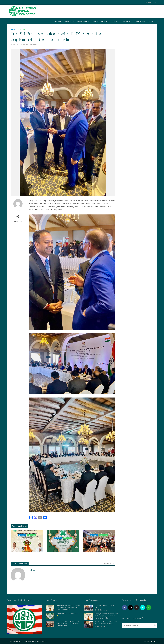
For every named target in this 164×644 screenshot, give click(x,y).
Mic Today (58, 21)
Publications (140, 21)
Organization (82, 21)
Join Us (116, 21)
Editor (18, 211)
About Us (69, 21)
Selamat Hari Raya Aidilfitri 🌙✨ (63, 541)
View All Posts (109, 563)
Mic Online (127, 21)
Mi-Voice (14, 29)
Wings (94, 21)
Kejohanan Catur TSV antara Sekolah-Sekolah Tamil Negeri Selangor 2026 (99, 541)
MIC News (22, 29)
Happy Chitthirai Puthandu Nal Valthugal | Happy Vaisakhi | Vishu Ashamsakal (27, 541)
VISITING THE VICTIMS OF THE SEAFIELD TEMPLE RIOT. (106, 623)
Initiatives (105, 21)
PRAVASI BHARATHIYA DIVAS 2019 (105, 606)
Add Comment (102, 610)
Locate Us (152, 21)
